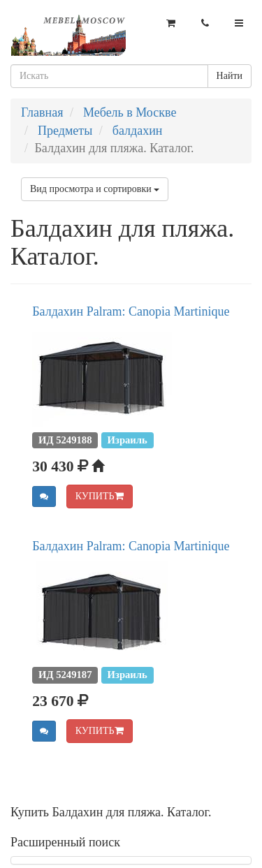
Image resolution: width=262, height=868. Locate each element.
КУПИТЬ (100, 496)
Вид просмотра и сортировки (95, 189)
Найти (230, 76)
